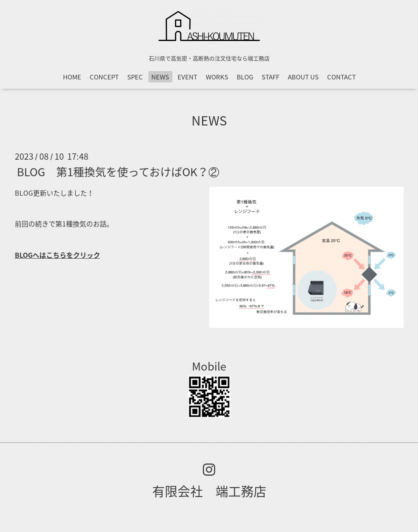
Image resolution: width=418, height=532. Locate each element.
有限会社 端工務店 (209, 491)
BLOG (245, 77)
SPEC (135, 77)
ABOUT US (303, 77)
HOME (72, 77)
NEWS (160, 77)
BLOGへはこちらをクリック (57, 255)
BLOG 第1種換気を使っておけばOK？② (118, 171)
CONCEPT (104, 77)
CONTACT (342, 77)
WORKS (217, 77)
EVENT (187, 77)
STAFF (270, 77)
